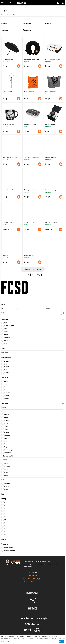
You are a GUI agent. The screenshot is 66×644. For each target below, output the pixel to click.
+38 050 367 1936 (33, 575)
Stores (49, 561)
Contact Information (28, 561)
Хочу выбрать (5, 641)
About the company (28, 564)
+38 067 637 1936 (33, 573)
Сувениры (5, 30)
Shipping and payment (41, 561)
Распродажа (27, 30)
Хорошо (61, 641)
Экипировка (27, 23)
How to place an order (53, 564)
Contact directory (28, 567)
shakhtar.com (28, 582)
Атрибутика (49, 23)
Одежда (4, 23)
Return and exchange (41, 564)
